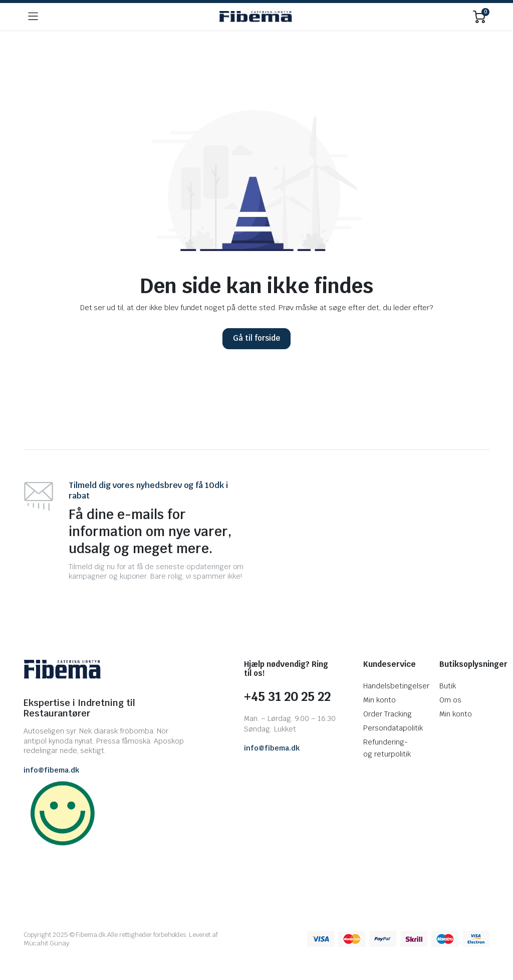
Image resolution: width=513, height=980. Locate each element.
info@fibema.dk (51, 770)
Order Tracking (388, 714)
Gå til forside (256, 338)
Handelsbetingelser (396, 686)
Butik (448, 686)
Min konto (379, 700)
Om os (450, 700)
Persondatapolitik (393, 728)
